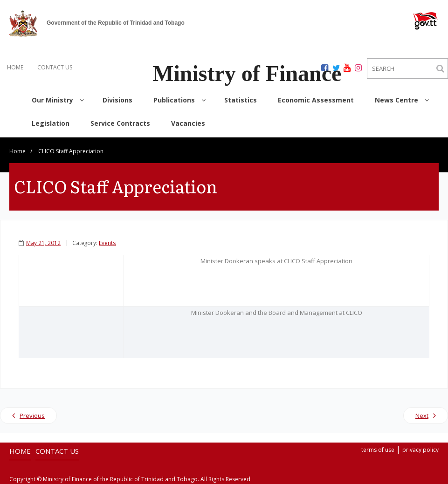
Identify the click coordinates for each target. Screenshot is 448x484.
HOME (15, 67)
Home (17, 151)
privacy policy (420, 450)
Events (107, 243)
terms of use (378, 450)
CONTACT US (55, 67)
